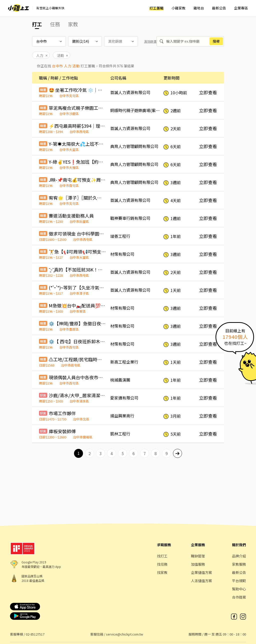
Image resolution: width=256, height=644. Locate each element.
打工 (37, 24)
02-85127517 (35, 634)
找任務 (162, 564)
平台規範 (239, 581)
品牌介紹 (239, 556)
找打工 (162, 556)
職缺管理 (198, 556)
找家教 (162, 572)
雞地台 (199, 8)
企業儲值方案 (201, 572)
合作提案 (239, 597)
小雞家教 (178, 8)
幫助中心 (239, 589)
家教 (73, 24)
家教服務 (239, 564)
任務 (55, 24)
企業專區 (241, 8)
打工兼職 (156, 8)
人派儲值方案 (201, 581)
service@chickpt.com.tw (124, 634)
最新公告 (219, 8)
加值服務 (198, 564)
